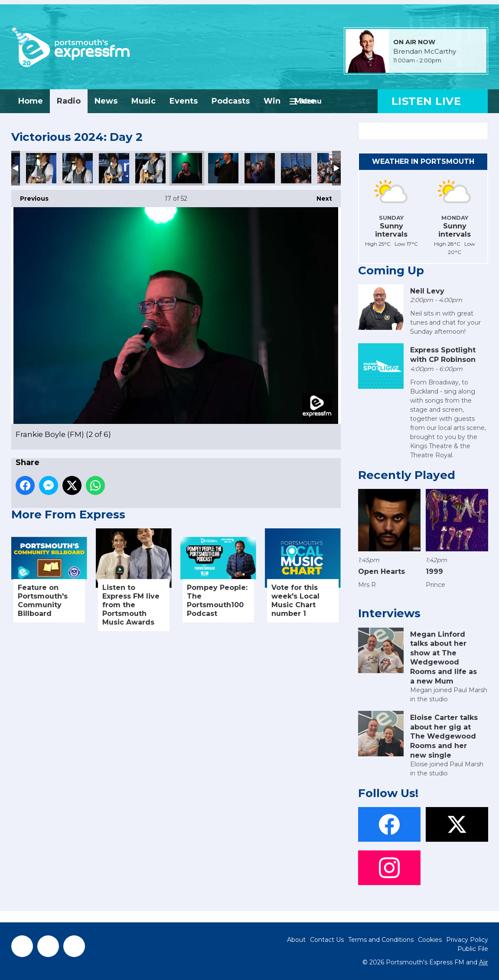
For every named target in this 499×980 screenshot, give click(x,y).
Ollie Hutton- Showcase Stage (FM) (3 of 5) (78, 168)
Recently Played (407, 475)
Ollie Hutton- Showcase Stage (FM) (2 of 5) (41, 168)
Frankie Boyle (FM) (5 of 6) (296, 168)
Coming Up (391, 270)
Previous (30, 196)
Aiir (484, 962)
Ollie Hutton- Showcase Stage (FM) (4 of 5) (114, 168)
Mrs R (367, 585)
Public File (473, 949)
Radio (69, 101)
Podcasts (231, 101)
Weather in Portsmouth (423, 161)
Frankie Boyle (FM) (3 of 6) (223, 168)
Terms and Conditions (381, 940)
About (296, 940)
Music (144, 101)
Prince (435, 585)
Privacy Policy (467, 940)
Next (320, 196)
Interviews (389, 613)
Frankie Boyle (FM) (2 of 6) (187, 168)
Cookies (430, 940)
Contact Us (327, 940)
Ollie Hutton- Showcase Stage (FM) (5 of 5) (150, 168)
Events (184, 101)
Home (31, 101)
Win (272, 101)
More (305, 101)
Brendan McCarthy (425, 52)
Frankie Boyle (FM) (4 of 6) (260, 168)
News (106, 101)
